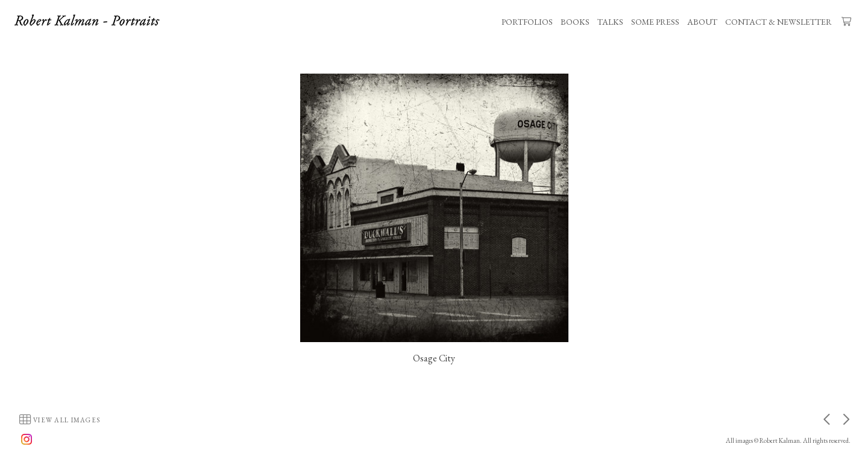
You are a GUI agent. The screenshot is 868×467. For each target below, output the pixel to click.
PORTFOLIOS (527, 22)
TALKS (610, 22)
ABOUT (702, 22)
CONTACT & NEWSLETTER (778, 22)
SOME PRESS (655, 22)
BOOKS (575, 22)
